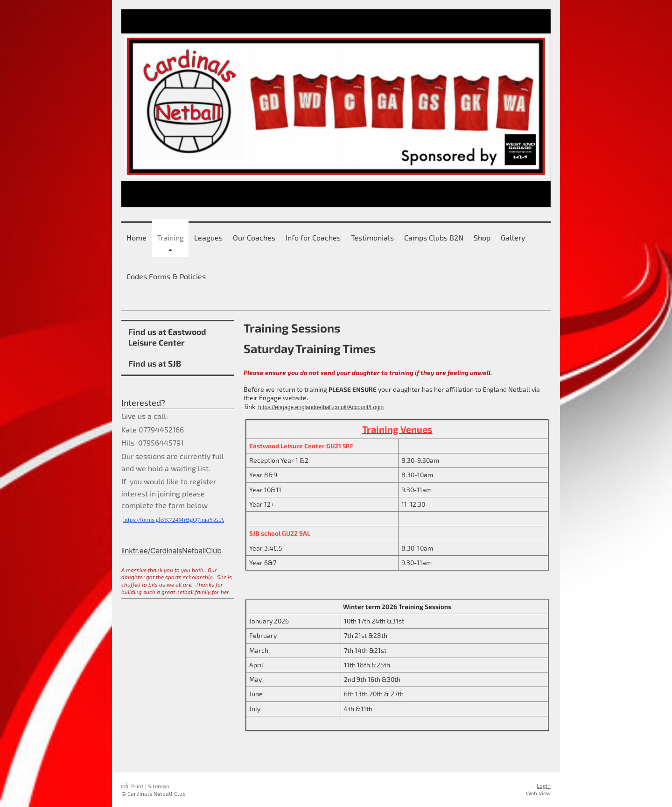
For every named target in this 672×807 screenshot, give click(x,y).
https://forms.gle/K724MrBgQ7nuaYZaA (174, 520)
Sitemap (159, 786)
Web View (538, 793)
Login (544, 786)
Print (133, 786)
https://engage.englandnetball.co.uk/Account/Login (321, 407)
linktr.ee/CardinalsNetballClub (171, 551)
